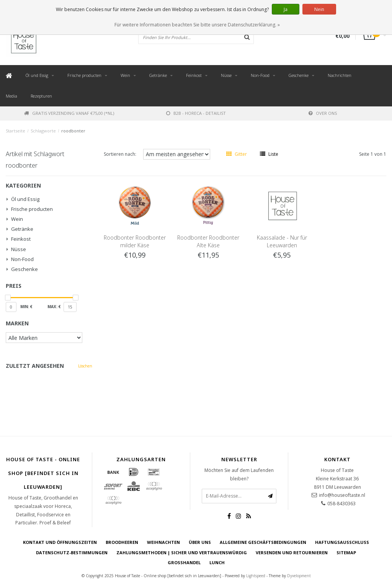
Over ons (323, 113)
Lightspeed (256, 576)
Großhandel (184, 562)
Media (11, 96)
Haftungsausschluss (342, 542)
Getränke (158, 75)
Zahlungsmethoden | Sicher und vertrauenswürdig (182, 553)
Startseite (16, 131)
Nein (319, 9)
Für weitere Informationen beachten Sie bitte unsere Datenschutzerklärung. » (197, 25)
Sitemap (346, 553)
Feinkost (194, 75)
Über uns (200, 542)
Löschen (85, 366)
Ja (286, 9)
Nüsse (226, 75)
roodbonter (73, 131)
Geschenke (299, 75)
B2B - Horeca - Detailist (196, 113)
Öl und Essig (37, 75)
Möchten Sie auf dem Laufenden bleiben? (239, 474)
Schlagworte (43, 131)
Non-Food (260, 75)
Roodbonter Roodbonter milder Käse (135, 241)
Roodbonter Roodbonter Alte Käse (208, 241)
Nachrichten (340, 75)
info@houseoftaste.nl (342, 495)
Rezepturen (41, 96)
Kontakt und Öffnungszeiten (60, 542)
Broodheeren (122, 542)
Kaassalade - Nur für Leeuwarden (282, 241)
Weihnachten (163, 542)
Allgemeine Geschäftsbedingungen (263, 542)
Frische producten (84, 75)
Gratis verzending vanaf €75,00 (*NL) (69, 113)
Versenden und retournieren (292, 553)
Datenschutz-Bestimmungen (72, 553)
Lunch (217, 562)
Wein (125, 75)
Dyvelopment (299, 576)
